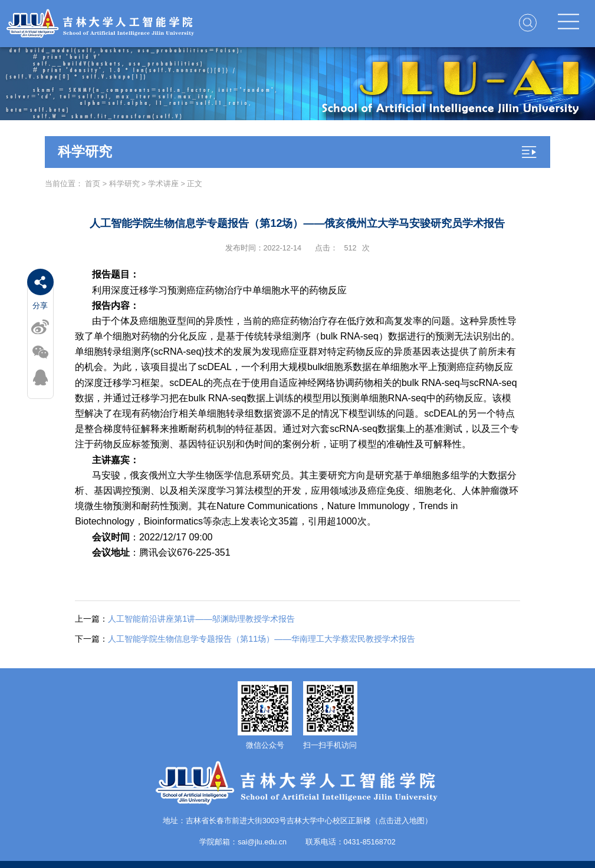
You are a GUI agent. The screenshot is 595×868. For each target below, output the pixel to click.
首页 (93, 184)
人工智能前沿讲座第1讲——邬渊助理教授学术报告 (185, 619)
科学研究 (124, 184)
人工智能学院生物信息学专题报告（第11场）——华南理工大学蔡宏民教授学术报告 (245, 639)
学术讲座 (163, 184)
